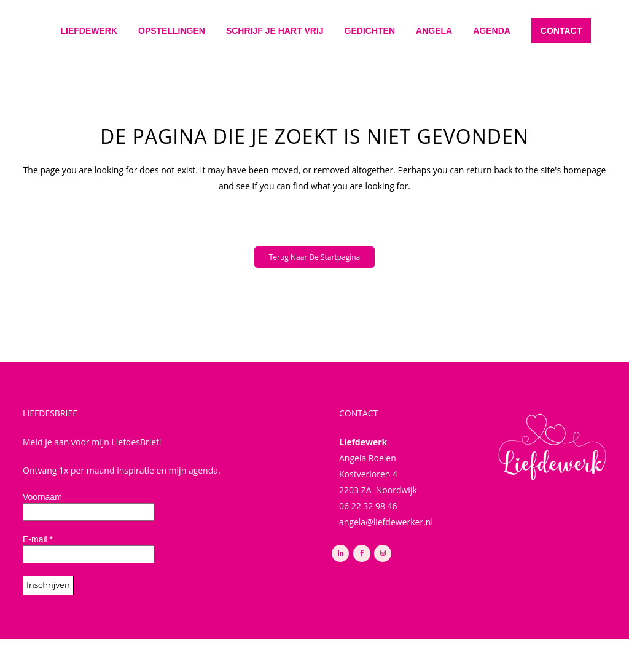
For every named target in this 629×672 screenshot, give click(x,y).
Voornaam (42, 497)
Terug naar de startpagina (315, 257)
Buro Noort (375, 649)
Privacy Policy (258, 649)
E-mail (38, 539)
